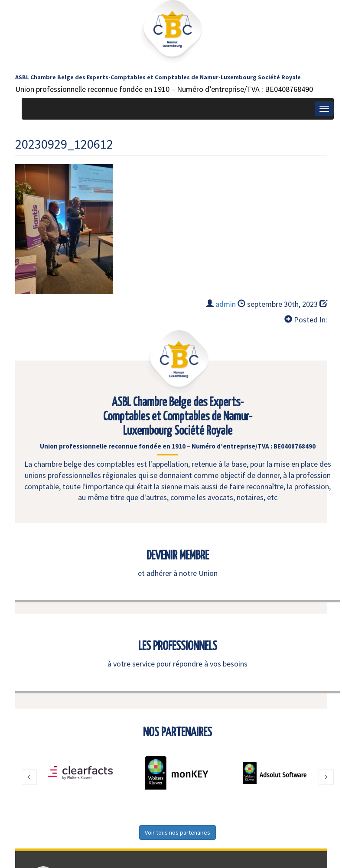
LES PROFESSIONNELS (178, 647)
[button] (29, 777)
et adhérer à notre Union (178, 573)
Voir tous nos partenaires (178, 832)
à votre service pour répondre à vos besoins (178, 664)
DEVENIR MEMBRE (178, 556)
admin (226, 304)
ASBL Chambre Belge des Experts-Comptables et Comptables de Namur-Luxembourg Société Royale (158, 77)
